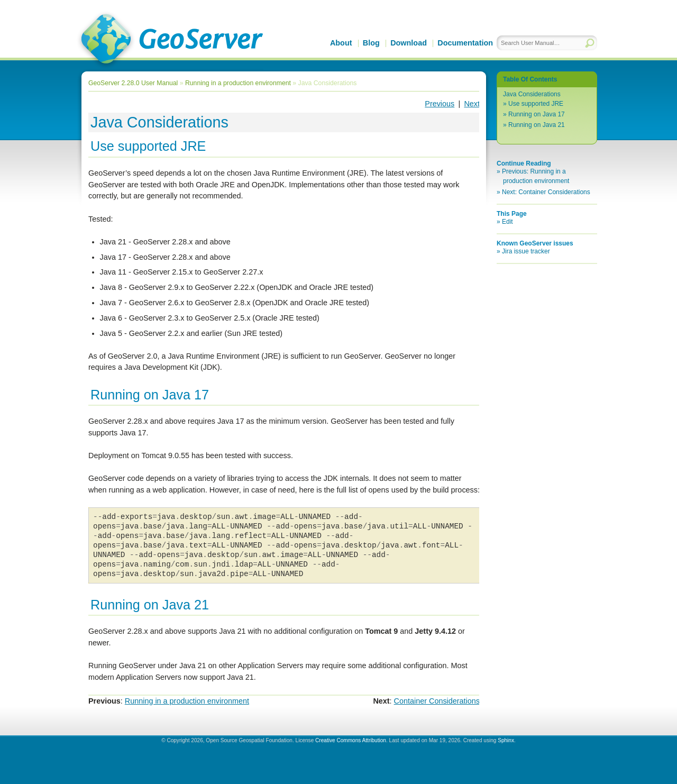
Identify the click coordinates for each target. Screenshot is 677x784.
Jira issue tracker (526, 251)
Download (409, 43)
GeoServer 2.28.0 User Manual (133, 83)
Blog (371, 43)
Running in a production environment (238, 83)
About (341, 43)
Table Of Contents (530, 79)
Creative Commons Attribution (351, 740)
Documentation (465, 43)
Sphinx (506, 740)
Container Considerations (437, 701)
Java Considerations (532, 94)
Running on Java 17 (537, 114)
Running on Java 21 (537, 125)
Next (472, 104)
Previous (440, 104)
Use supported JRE (536, 104)
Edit (507, 222)
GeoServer (170, 40)
